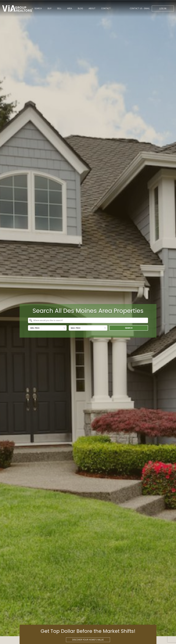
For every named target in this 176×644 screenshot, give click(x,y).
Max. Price (76, 328)
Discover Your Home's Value (88, 640)
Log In (163, 8)
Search (129, 328)
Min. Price (35, 328)
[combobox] (88, 320)
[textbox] (89, 320)
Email (140, 8)
